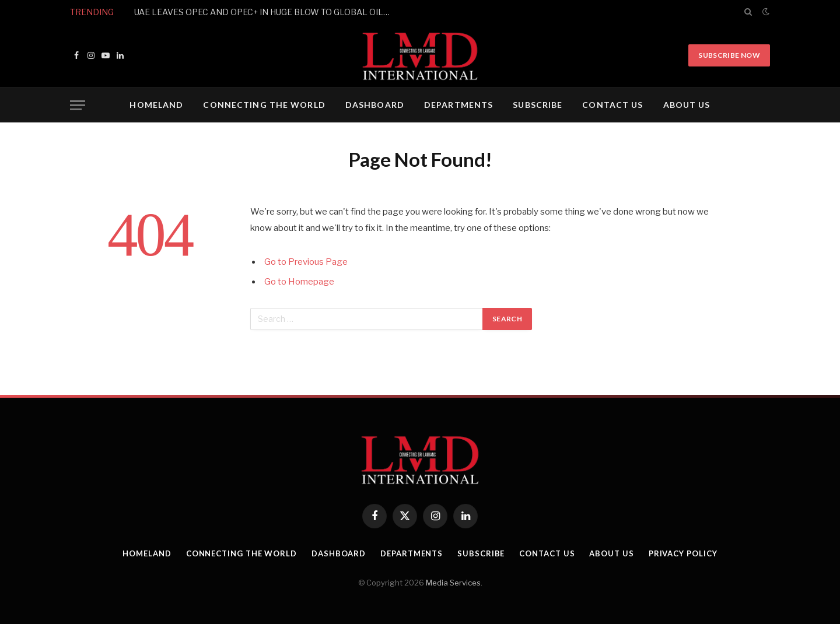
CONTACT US (612, 105)
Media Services (453, 583)
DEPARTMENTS (459, 105)
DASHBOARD (375, 105)
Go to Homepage (299, 282)
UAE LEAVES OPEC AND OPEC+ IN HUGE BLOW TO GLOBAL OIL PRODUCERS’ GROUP (265, 12)
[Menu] (78, 105)
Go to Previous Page (306, 262)
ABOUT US (687, 105)
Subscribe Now (729, 55)
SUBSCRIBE (538, 105)
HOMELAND (156, 105)
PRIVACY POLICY (683, 553)
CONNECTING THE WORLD (264, 105)
